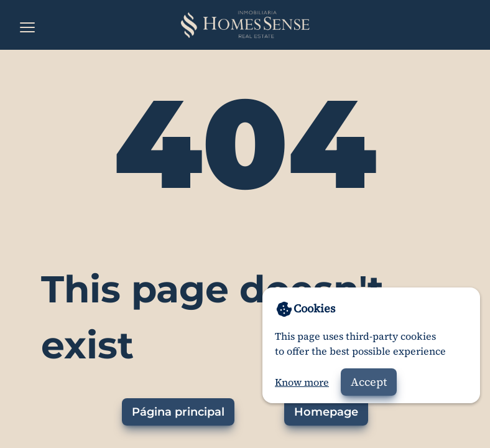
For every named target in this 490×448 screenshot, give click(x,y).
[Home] (245, 25)
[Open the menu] (27, 27)
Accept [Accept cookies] (369, 382)
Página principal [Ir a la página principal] (178, 412)
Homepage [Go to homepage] (326, 412)
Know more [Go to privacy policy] (302, 382)
